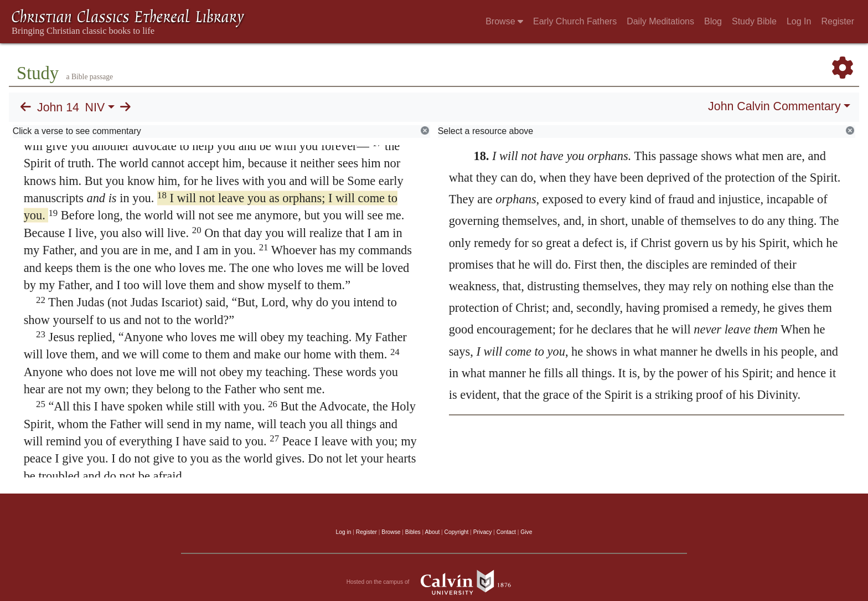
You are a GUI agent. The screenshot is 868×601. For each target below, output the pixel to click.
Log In (799, 21)
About (432, 532)
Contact (506, 532)
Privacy (483, 532)
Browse (504, 21)
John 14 (58, 107)
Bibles (413, 532)
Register (838, 21)
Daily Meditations (660, 21)
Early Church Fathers (575, 21)
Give (526, 532)
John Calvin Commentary (774, 106)
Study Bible (754, 21)
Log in (344, 532)
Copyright (457, 532)
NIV (95, 107)
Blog (713, 21)
